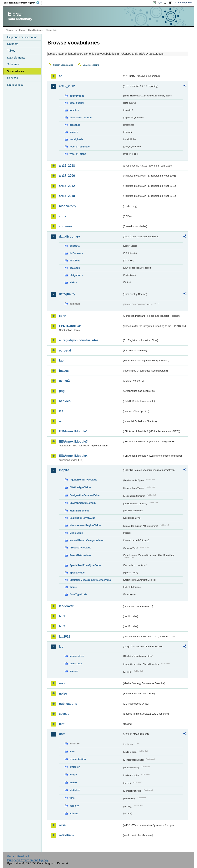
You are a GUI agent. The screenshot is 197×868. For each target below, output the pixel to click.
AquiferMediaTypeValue (83, 480)
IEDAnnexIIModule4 (73, 456)
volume (74, 813)
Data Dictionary (36, 30)
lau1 (62, 616)
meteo (73, 782)
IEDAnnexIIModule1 (73, 431)
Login (159, 3)
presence (75, 125)
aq (61, 76)
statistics (75, 790)
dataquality (67, 294)
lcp (61, 647)
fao (61, 360)
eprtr (62, 316)
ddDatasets (76, 253)
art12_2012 (67, 86)
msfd (63, 683)
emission (75, 767)
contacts (75, 246)
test (62, 724)
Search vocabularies (63, 65)
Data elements (16, 58)
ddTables (75, 261)
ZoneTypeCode (78, 594)
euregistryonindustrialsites (79, 340)
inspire (64, 470)
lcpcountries (77, 656)
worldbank (67, 835)
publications (68, 704)
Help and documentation (22, 37)
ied (61, 421)
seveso (64, 714)
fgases (64, 371)
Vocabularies (16, 71)
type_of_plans (78, 154)
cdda (62, 216)
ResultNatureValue (80, 555)
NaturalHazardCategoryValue (86, 540)
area (72, 751)
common (65, 226)
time (72, 798)
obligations (76, 275)
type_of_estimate (80, 147)
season (74, 132)
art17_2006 (67, 176)
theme (73, 587)
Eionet (22, 30)
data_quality (77, 103)
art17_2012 (67, 186)
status (73, 282)
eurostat (65, 350)
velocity (74, 806)
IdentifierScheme (79, 511)
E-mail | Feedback (18, 856)
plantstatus (76, 663)
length (73, 775)
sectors (74, 671)
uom (62, 734)
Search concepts (91, 65)
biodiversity (68, 206)
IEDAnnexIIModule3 (73, 442)
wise (62, 825)
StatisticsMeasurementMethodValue (90, 580)
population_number (81, 118)
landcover (66, 606)
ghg (62, 391)
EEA (23, 3)
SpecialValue (77, 573)
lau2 (62, 626)
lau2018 (65, 637)
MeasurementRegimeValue (85, 525)
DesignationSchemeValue (84, 495)
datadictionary (69, 236)
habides (65, 401)
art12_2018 (67, 166)
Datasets (13, 44)
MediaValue (76, 533)
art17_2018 (67, 196)
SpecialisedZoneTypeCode (85, 565)
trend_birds (76, 139)
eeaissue (75, 268)
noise (63, 693)
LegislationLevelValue (82, 518)
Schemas (13, 64)
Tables (11, 51)
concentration (78, 759)
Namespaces (15, 85)
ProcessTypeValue (80, 548)
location (74, 110)
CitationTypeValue (80, 487)
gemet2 (64, 381)
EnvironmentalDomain (83, 503)
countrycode (77, 96)
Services (12, 78)
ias (61, 411)
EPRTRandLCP (70, 326)
